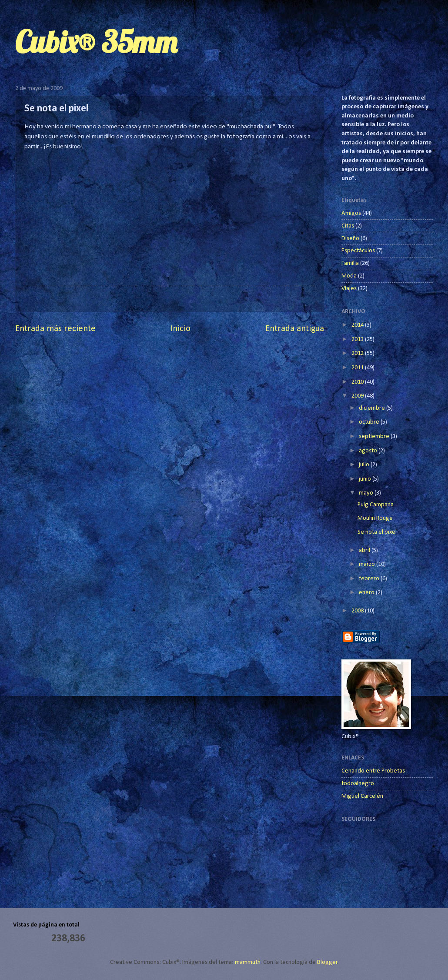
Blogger (327, 962)
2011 (358, 368)
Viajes (349, 289)
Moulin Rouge (375, 518)
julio (365, 465)
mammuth (248, 962)
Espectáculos (358, 251)
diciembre (373, 408)
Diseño (350, 239)
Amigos (351, 213)
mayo (367, 493)
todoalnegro (358, 784)
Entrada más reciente (55, 329)
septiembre (375, 436)
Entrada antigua (295, 329)
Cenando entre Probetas (373, 771)
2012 (358, 353)
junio (366, 479)
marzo (368, 564)
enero (367, 593)
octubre (370, 422)
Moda (349, 276)
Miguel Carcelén (362, 796)
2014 (358, 325)
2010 (358, 382)
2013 (358, 339)
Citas (348, 226)
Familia (350, 263)
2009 (358, 396)
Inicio (181, 329)
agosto (369, 451)
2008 (358, 611)
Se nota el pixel (377, 532)
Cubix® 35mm (96, 42)
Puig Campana (376, 505)
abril (365, 550)
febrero (370, 579)
